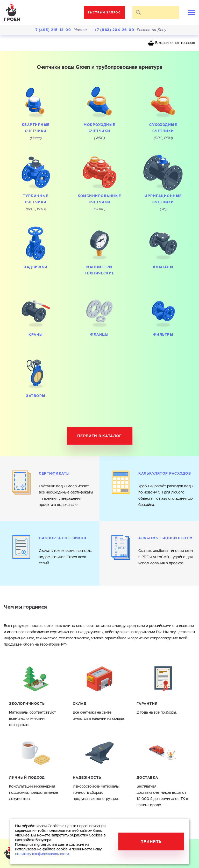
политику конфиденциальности (42, 854)
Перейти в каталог (99, 436)
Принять (151, 841)
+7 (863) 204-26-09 (114, 30)
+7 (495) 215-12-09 (52, 30)
